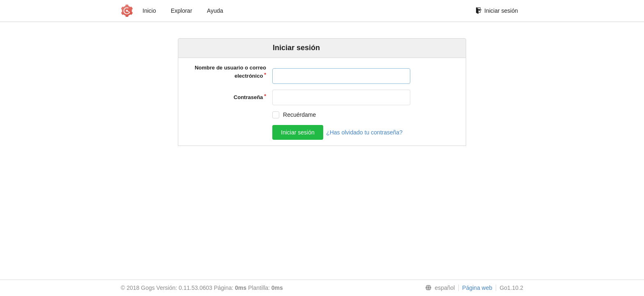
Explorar (182, 11)
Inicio (149, 11)
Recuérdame (299, 115)
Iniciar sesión (497, 11)
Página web (477, 288)
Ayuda (215, 11)
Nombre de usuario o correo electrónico (230, 72)
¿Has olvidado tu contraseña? (364, 132)
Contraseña (248, 97)
